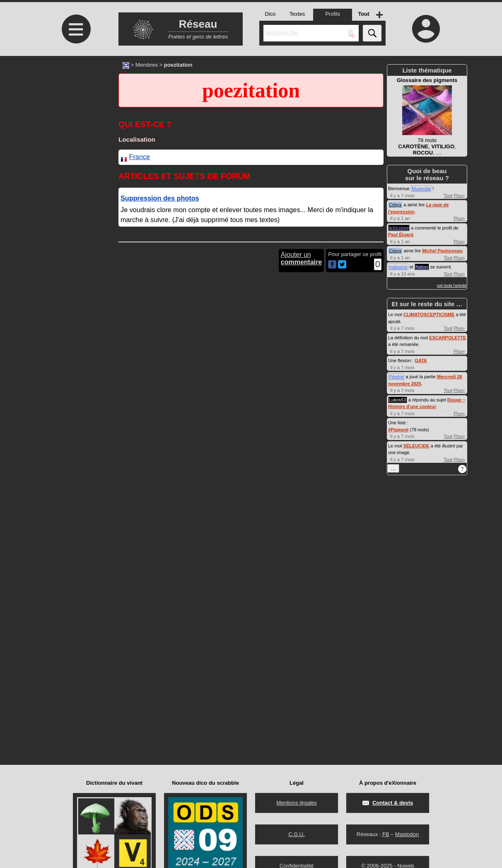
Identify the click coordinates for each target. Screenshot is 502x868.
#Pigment (398, 430)
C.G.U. (297, 834)
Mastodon (407, 834)
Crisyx (395, 205)
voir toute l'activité (452, 285)
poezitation (251, 90)
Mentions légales (297, 803)
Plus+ (459, 196)
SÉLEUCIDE (416, 446)
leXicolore (399, 228)
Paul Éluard (401, 235)
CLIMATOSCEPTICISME (429, 314)
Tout (448, 196)
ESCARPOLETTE (448, 338)
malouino (398, 267)
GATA (421, 360)
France (140, 157)
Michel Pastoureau (442, 251)
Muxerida (421, 189)
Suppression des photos (160, 198)
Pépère (396, 377)
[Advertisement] (75, 125)
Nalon (422, 267)
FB (386, 834)
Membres (147, 65)
